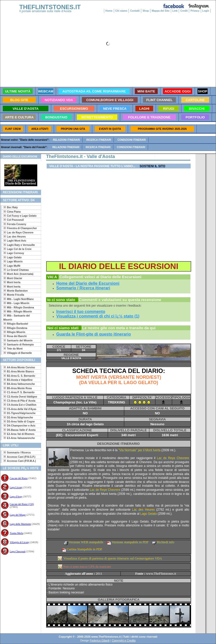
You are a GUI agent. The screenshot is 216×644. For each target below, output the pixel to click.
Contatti (135, 11)
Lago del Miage (18, 515)
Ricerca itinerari (99, 140)
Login (206, 11)
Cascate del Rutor (19, 478)
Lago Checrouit (17, 551)
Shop (146, 11)
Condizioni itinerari (132, 140)
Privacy (195, 11)
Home (109, 11)
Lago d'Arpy (16, 497)
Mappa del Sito (161, 11)
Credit (184, 11)
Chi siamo (121, 11)
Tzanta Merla (16, 533)
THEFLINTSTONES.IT (50, 7)
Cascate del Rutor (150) (22, 504)
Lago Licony (16, 487)
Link (175, 11)
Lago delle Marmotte (20, 524)
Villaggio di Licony (20, 542)
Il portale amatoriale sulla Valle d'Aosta (45, 11)
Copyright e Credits (124, 640)
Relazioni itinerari (67, 140)
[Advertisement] (19, 577)
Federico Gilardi (100, 640)
